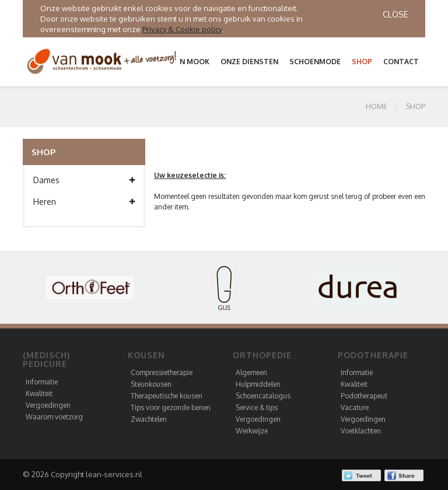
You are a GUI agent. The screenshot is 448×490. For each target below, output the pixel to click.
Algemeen (251, 372)
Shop (362, 62)
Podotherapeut (364, 396)
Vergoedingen (48, 405)
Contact (401, 62)
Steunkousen (151, 384)
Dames (84, 180)
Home (377, 106)
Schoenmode (315, 62)
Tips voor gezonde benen (171, 407)
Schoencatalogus (263, 396)
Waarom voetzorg (54, 417)
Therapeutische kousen (167, 396)
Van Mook (190, 62)
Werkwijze (252, 431)
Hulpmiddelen (258, 384)
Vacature (355, 407)
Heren (84, 202)
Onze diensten (249, 62)
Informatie (42, 382)
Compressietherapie (162, 372)
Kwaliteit (39, 393)
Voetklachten (361, 431)
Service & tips (257, 407)
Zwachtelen (149, 419)
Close (395, 14)
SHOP (416, 106)
